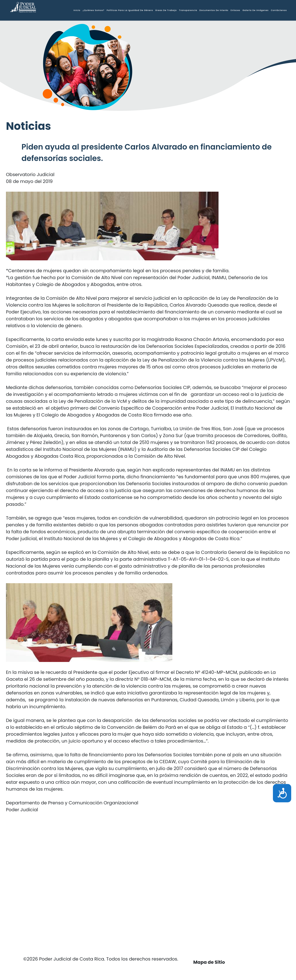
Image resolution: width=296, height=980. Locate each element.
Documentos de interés (214, 10)
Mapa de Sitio (209, 962)
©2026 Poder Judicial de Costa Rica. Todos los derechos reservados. (101, 959)
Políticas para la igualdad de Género (130, 10)
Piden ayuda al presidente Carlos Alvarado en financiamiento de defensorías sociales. (147, 153)
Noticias (28, 126)
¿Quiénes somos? (94, 10)
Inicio (77, 10)
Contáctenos (279, 10)
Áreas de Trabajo (166, 10)
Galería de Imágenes (256, 10)
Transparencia (188, 10)
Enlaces (235, 10)
